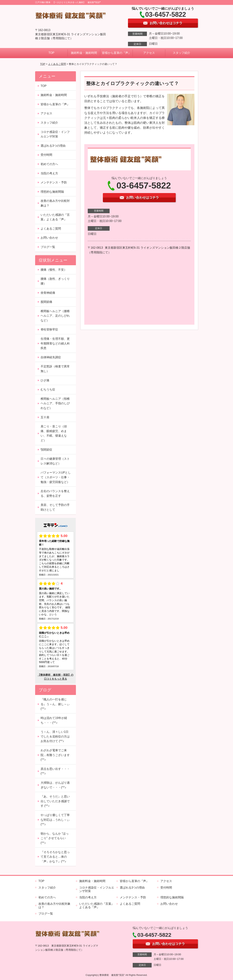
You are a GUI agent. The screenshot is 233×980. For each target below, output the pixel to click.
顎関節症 (46, 450)
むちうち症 (48, 389)
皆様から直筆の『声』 (116, 53)
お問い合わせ (49, 238)
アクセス (149, 53)
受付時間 (46, 155)
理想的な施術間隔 (52, 192)
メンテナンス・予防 (54, 182)
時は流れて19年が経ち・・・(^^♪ (54, 720)
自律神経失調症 (51, 357)
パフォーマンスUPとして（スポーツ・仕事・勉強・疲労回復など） (56, 477)
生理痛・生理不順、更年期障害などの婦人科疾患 (55, 343)
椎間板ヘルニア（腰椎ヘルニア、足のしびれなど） (55, 316)
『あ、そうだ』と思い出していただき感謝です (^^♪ (55, 801)
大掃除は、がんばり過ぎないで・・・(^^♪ (55, 785)
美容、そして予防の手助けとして (55, 507)
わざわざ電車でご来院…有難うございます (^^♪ (55, 755)
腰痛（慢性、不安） (54, 270)
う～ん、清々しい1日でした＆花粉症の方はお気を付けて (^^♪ (55, 736)
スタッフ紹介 (181, 53)
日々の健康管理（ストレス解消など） (55, 461)
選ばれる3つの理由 (53, 146)
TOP (51, 53)
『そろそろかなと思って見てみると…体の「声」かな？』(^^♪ (55, 857)
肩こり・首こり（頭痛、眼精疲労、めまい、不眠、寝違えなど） (54, 433)
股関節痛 (46, 302)
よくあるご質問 (57, 64)
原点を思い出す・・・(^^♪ (55, 771)
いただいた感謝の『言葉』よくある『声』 (55, 217)
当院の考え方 (49, 173)
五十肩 (45, 417)
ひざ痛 (45, 380)
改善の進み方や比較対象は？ (55, 203)
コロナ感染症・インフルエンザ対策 (55, 134)
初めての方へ (49, 164)
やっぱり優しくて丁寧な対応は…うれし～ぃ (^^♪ (55, 820)
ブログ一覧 (48, 247)
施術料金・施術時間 (84, 53)
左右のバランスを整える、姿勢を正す (55, 493)
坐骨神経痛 (48, 293)
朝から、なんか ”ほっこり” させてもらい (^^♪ (55, 838)
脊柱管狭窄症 (49, 329)
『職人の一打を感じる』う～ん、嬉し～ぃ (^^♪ (55, 704)
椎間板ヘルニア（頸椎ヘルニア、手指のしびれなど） (55, 403)
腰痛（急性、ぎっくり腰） (55, 281)
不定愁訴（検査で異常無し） (55, 369)
